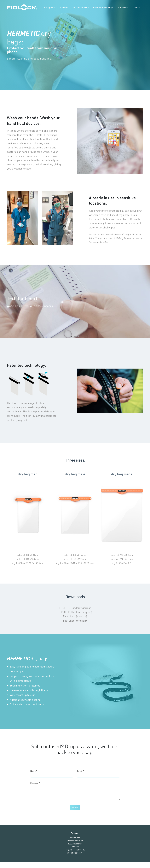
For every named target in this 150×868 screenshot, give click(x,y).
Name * (34, 771)
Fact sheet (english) (75, 621)
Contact (136, 7)
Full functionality (81, 7)
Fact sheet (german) (75, 616)
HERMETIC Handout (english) (75, 612)
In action (64, 7)
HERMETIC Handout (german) (75, 608)
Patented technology (103, 7)
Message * (35, 785)
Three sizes (123, 7)
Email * (81, 771)
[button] (71, 336)
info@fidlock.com (75, 859)
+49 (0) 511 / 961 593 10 (75, 856)
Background (50, 7)
